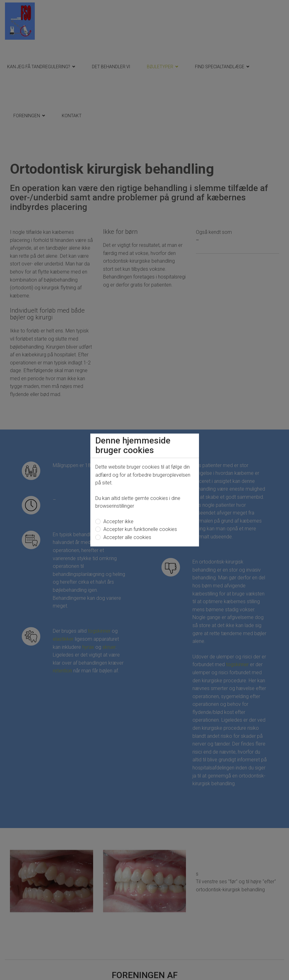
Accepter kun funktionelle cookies (140, 529)
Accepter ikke (118, 521)
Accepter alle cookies (127, 537)
